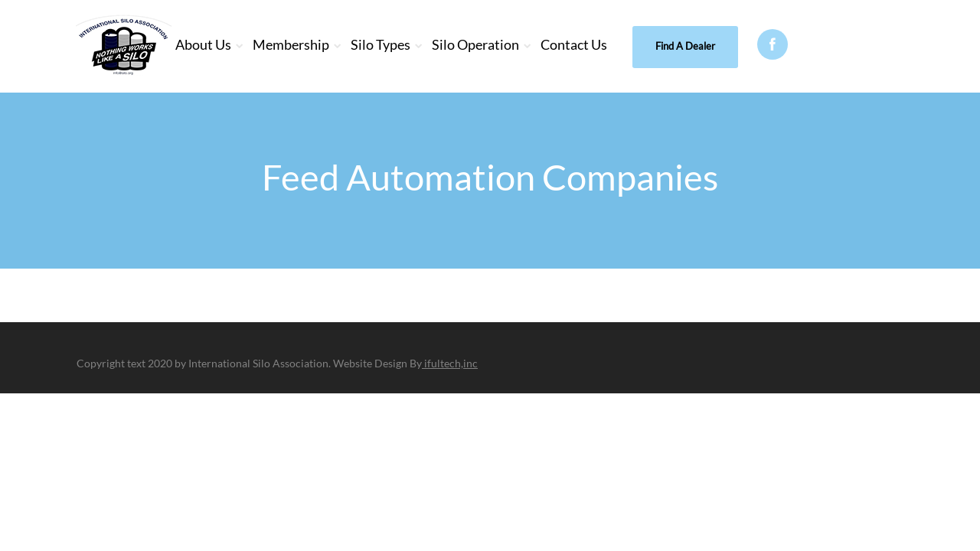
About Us (203, 44)
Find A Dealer (685, 46)
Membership (291, 44)
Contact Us (574, 44)
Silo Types (381, 44)
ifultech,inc (450, 363)
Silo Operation (475, 44)
